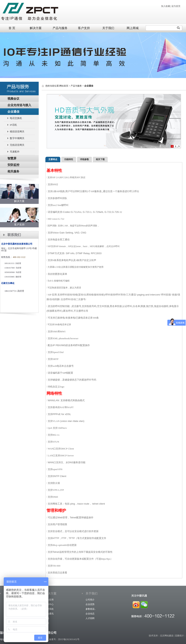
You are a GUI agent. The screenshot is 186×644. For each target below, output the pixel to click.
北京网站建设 (167, 636)
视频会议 (13, 99)
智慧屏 (12, 158)
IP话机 (13, 125)
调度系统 (49, 609)
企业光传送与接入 (19, 105)
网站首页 (64, 86)
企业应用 (49, 600)
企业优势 (90, 604)
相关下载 (100, 159)
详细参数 (84, 159)
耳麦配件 (15, 152)
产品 (47, 618)
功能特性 (69, 159)
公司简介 (90, 600)
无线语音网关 (17, 145)
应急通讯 (49, 614)
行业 (47, 623)
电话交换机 (16, 118)
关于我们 (108, 28)
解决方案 (36, 28)
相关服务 (13, 171)
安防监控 (13, 165)
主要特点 (53, 159)
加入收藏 (166, 6)
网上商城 (133, 28)
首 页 (12, 28)
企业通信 (13, 112)
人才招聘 (90, 618)
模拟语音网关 (17, 132)
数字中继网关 (17, 138)
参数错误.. (91, 609)
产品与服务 (60, 28)
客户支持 (84, 28)
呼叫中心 (49, 604)
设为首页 (176, 6)
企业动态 (90, 614)
